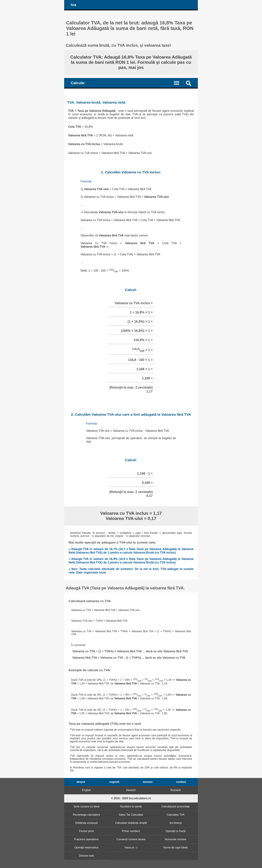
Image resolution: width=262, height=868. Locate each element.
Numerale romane (176, 839)
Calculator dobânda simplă (131, 823)
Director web (86, 856)
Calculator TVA (176, 815)
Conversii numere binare (131, 839)
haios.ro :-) (131, 848)
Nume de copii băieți (176, 848)
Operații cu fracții (176, 831)
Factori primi (86, 831)
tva (74, 5)
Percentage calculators (86, 815)
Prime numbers (131, 831)
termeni (148, 782)
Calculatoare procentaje (176, 807)
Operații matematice (86, 848)
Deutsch (131, 790)
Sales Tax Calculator (131, 815)
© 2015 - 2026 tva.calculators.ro (131, 798)
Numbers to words (131, 807)
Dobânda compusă (86, 823)
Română (175, 790)
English (86, 790)
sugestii (114, 782)
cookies (181, 782)
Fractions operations (86, 839)
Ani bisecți (176, 823)
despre (81, 782)
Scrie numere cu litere (87, 807)
